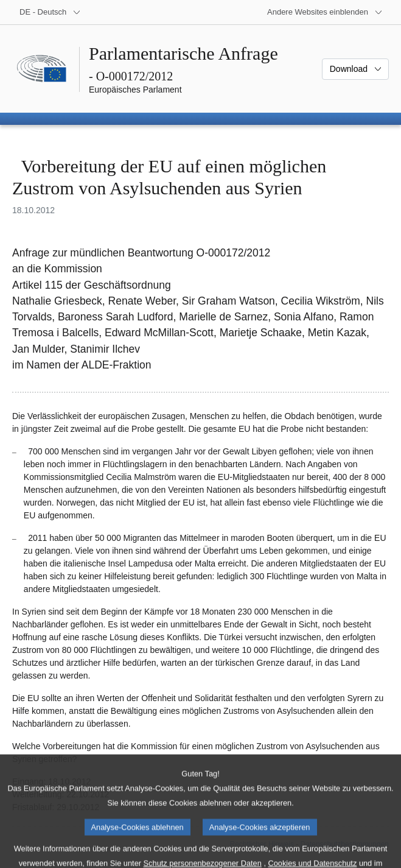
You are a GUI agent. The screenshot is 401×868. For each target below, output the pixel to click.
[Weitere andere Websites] (325, 12)
